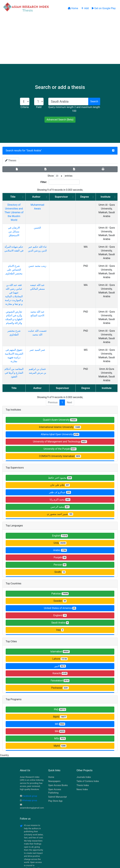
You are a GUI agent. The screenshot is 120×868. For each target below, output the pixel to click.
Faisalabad (60, 639)
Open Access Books (58, 744)
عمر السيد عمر (47, 316)
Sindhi (60, 530)
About (59, 849)
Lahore (60, 617)
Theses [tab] (11, 160)
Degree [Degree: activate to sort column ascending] (84, 197)
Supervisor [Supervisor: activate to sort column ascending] (67, 197)
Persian (60, 523)
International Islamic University (60, 385)
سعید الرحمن (60, 465)
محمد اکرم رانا (60, 458)
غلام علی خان (60, 443)
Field (39, 107)
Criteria (25, 107)
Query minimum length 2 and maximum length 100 (74, 109)
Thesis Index (83, 744)
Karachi (60, 632)
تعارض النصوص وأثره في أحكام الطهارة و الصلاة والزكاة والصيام (20, 289)
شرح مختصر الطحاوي (20, 300)
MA (60, 690)
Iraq (60, 588)
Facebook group (30, 754)
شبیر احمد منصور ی (60, 472)
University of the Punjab (60, 407)
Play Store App (55, 759)
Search (94, 101)
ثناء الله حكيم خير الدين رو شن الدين (47, 239)
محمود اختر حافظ (60, 436)
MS (60, 682)
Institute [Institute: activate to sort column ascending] (104, 197)
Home (51, 735)
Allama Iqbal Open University (60, 393)
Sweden (60, 559)
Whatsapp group (30, 759)
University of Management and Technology (60, 400)
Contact (70, 849)
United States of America (60, 566)
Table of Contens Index (88, 740)
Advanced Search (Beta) (60, 120)
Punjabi (60, 516)
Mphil (60, 675)
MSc (60, 697)
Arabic (60, 509)
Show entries (60, 176)
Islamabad (60, 610)
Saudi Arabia (34, 151)
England (60, 574)
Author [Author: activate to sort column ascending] (46, 197)
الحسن (48, 220)
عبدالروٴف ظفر (60, 451)
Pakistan (60, 552)
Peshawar (60, 646)
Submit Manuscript (58, 755)
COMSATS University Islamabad (60, 414)
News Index (82, 748)
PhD (60, 668)
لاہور (60, 624)
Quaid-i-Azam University (60, 378)
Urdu (60, 501)
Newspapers (54, 740)
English (60, 494)
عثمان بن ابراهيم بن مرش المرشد (48, 335)
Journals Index (84, 735)
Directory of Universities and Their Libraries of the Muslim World (20, 209)
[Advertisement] (60, 40)
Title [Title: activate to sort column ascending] (19, 197)
